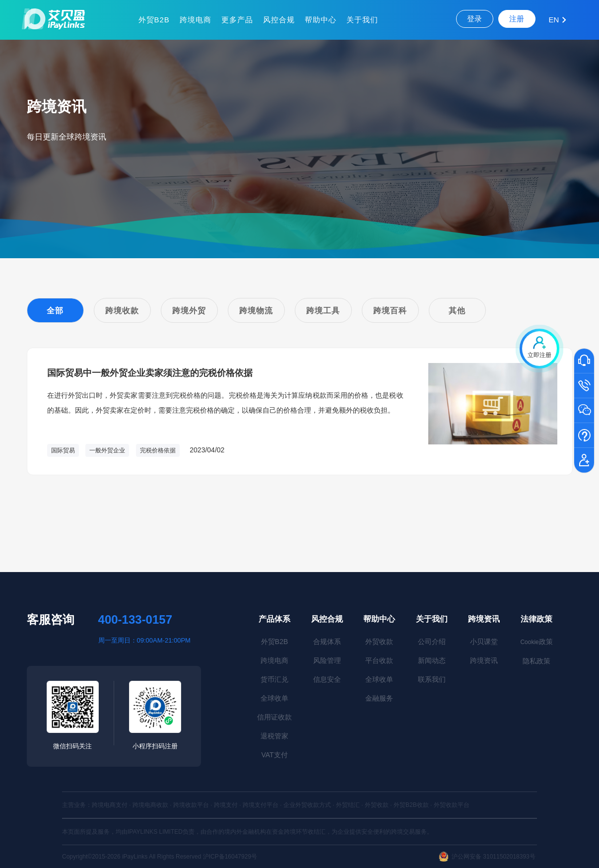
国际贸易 (63, 450)
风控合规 (279, 20)
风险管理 (327, 660)
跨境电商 (196, 20)
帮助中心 (321, 20)
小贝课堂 (484, 642)
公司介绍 (432, 642)
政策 (536, 642)
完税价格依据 (158, 450)
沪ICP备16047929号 (230, 857)
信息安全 (327, 679)
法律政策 (536, 619)
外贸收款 (379, 642)
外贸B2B (154, 20)
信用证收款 (274, 717)
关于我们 (362, 20)
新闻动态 (432, 660)
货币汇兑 (274, 679)
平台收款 (379, 660)
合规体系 (327, 642)
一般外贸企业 (107, 450)
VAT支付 (275, 755)
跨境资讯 (484, 619)
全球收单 (274, 698)
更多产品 (237, 20)
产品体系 (274, 619)
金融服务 (379, 698)
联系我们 (432, 679)
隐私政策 (536, 661)
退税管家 (274, 736)
